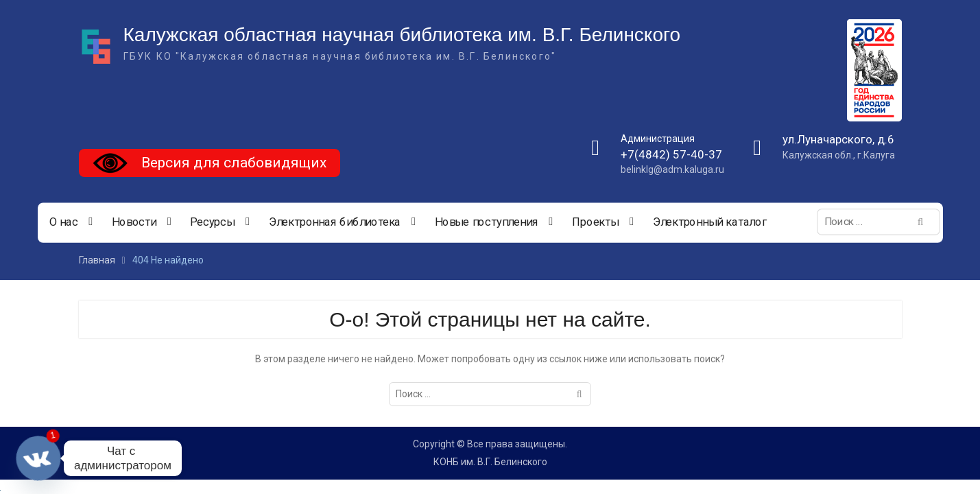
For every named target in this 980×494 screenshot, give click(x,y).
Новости (133, 222)
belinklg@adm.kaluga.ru (672, 169)
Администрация (658, 139)
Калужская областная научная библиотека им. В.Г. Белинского (402, 35)
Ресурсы (212, 222)
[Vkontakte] (38, 458)
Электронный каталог (709, 222)
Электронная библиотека (334, 222)
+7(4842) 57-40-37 (671, 154)
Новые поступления (486, 222)
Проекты (595, 222)
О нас (63, 222)
